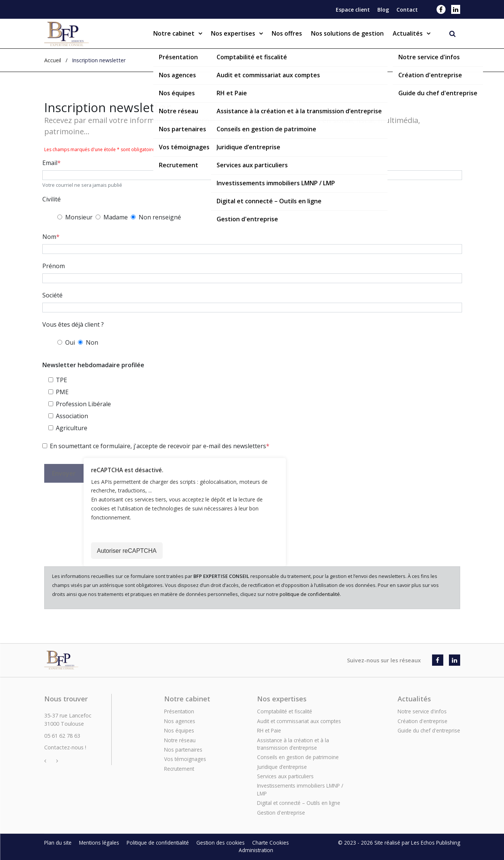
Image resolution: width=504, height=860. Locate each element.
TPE (61, 380)
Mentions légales (99, 843)
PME (62, 392)
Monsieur (79, 217)
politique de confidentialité (310, 594)
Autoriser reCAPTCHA (127, 551)
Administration (256, 850)
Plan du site (58, 843)
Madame (116, 217)
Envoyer (64, 473)
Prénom (54, 266)
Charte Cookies (271, 843)
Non (92, 342)
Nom (49, 237)
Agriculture (72, 428)
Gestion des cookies (221, 843)
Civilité (52, 199)
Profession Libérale (83, 404)
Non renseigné (160, 217)
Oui (70, 342)
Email (50, 163)
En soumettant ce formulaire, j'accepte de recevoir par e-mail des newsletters (158, 446)
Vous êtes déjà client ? (73, 324)
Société (52, 295)
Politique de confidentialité (158, 843)
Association (72, 416)
